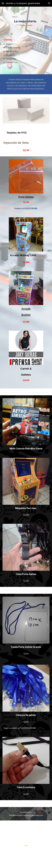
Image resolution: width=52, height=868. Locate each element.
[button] (3, 3)
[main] (26, 22)
